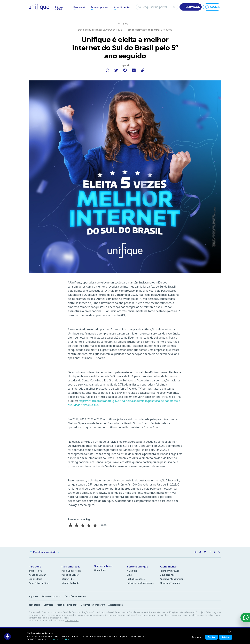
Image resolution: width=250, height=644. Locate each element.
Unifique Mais (35, 579)
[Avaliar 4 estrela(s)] (89, 525)
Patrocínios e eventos (75, 596)
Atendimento (168, 567)
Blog (129, 575)
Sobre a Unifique (138, 567)
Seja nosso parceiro (51, 596)
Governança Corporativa (93, 605)
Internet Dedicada (70, 583)
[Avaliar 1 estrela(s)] (71, 525)
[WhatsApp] (245, 617)
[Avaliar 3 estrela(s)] (83, 525)
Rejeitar (226, 637)
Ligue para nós (167, 575)
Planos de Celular (37, 575)
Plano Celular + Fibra (39, 583)
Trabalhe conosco (136, 579)
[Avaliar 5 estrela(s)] (95, 525)
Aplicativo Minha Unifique (172, 579)
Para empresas (71, 567)
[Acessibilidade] (7, 637)
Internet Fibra (35, 571)
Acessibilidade (116, 605)
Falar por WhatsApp (170, 571)
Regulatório (34, 605)
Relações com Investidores (140, 583)
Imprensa (33, 596)
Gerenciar (197, 637)
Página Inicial (59, 8)
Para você (35, 567)
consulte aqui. (72, 620)
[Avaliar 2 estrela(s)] (77, 525)
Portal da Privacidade (67, 605)
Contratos (48, 605)
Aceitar (212, 637)
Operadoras (100, 570)
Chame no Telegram (170, 583)
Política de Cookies (60, 639)
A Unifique (132, 571)
